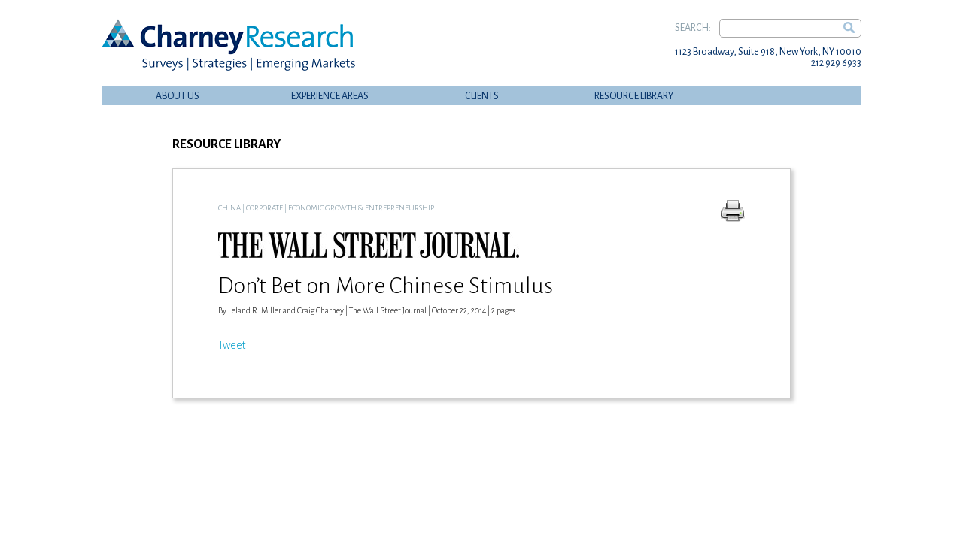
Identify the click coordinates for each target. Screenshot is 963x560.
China (229, 208)
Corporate (264, 208)
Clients (482, 96)
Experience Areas (330, 96)
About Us (178, 96)
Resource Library (634, 96)
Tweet (232, 345)
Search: (693, 28)
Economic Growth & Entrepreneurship (361, 208)
